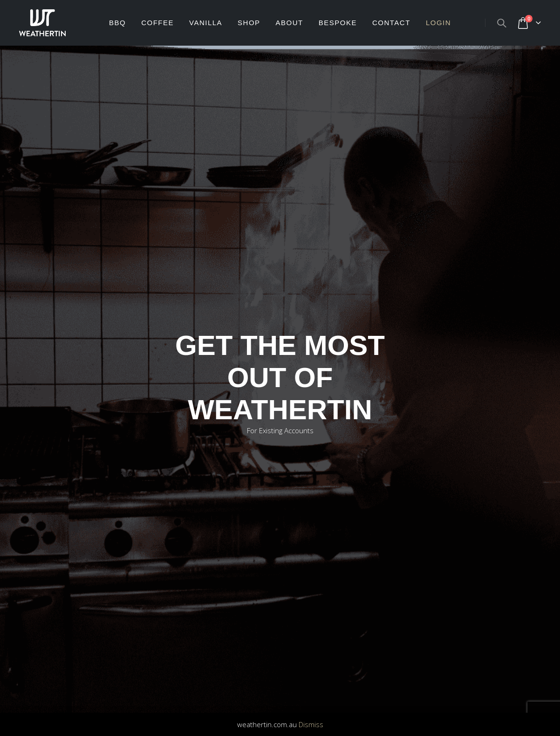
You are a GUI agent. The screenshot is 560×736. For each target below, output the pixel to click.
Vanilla (206, 23)
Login (438, 23)
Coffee (157, 23)
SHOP (249, 23)
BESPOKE (338, 23)
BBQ (117, 23)
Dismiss (311, 724)
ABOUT (290, 23)
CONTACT (391, 23)
